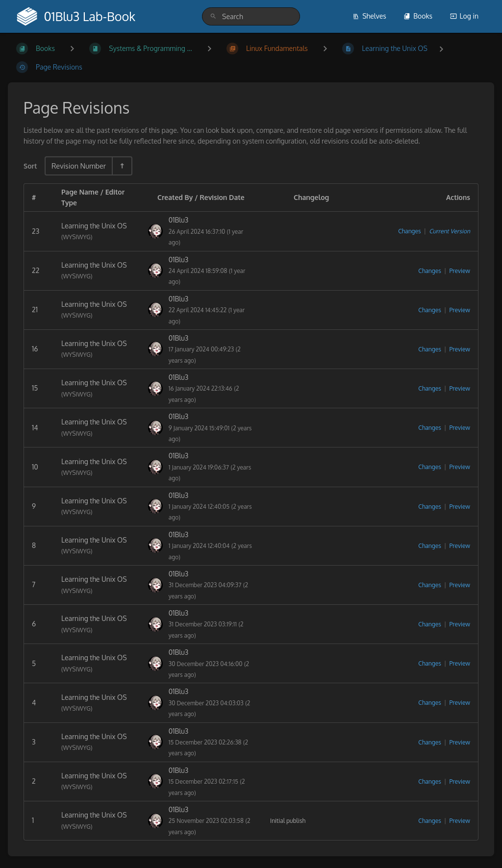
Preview (460, 271)
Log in (464, 16)
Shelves (369, 16)
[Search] (213, 16)
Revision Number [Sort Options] (79, 166)
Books (418, 16)
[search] (251, 16)
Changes (409, 231)
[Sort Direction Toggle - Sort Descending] (122, 166)
